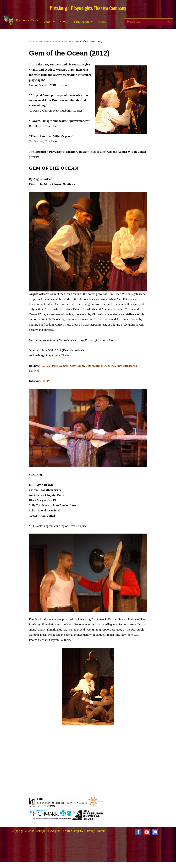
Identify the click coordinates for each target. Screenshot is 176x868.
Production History (46, 42)
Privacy (90, 837)
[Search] (145, 22)
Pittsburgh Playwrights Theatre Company (88, 8)
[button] (54, 22)
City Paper (78, 370)
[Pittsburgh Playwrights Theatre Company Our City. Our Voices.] (21, 21)
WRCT (46, 370)
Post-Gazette (61, 370)
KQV (47, 385)
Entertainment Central (102, 370)
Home (32, 42)
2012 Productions (67, 42)
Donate (103, 22)
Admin (101, 837)
